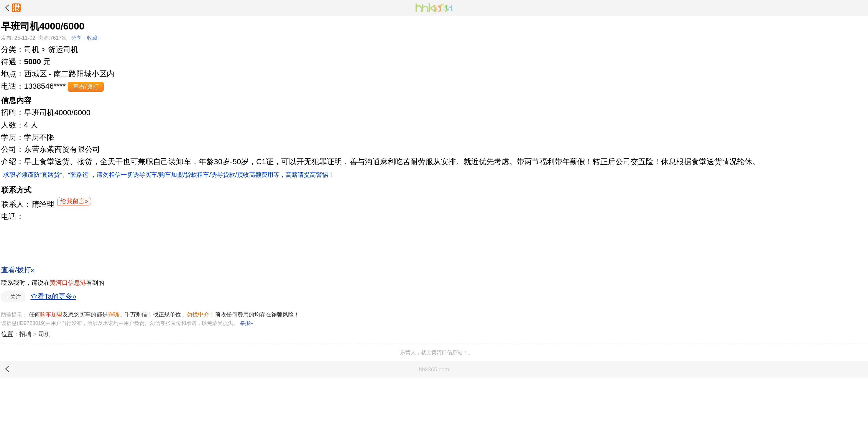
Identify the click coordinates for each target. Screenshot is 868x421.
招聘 (25, 334)
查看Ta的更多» (53, 296)
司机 (44, 334)
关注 (13, 297)
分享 (76, 38)
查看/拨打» (18, 270)
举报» (246, 323)
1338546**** (45, 86)
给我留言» (74, 201)
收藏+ (94, 38)
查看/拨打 (86, 87)
